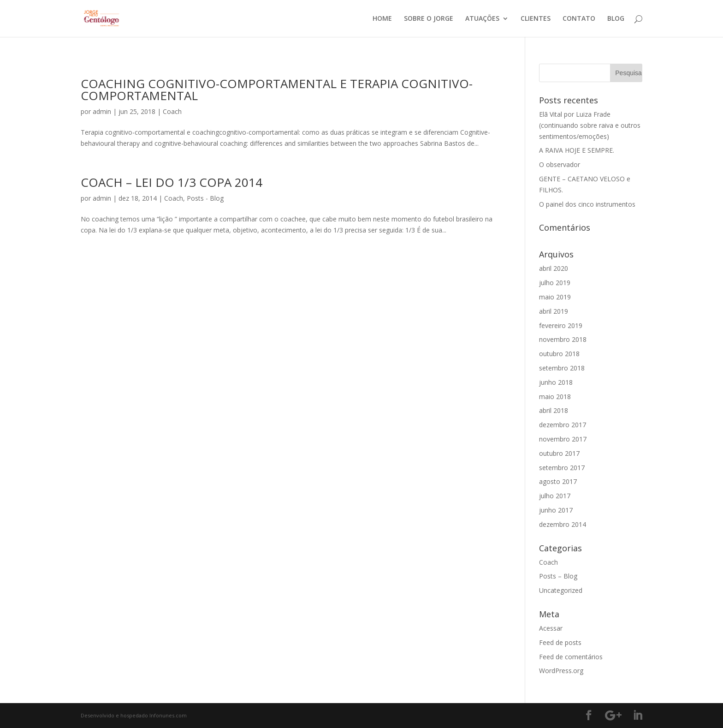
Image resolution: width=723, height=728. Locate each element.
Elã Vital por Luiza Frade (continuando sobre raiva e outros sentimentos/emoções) (590, 125)
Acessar (551, 628)
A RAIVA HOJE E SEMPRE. (577, 150)
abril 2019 (554, 311)
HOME (382, 19)
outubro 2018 (559, 354)
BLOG (616, 19)
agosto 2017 (558, 481)
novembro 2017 (563, 439)
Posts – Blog (558, 576)
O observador (560, 164)
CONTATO (579, 19)
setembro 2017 (562, 468)
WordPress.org (561, 671)
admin (102, 111)
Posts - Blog (205, 198)
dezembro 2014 (563, 524)
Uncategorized (561, 590)
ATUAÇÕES (482, 19)
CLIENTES (536, 19)
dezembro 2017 (563, 425)
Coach (172, 111)
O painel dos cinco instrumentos (587, 204)
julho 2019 (555, 283)
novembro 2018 (563, 339)
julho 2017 (555, 496)
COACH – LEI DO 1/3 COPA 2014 (172, 182)
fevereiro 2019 (561, 325)
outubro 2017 (559, 453)
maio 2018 (555, 397)
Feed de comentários (571, 657)
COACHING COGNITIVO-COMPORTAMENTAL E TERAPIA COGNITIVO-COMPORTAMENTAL (277, 90)
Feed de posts (560, 642)
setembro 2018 (562, 368)
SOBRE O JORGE (429, 19)
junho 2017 (556, 510)
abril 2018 (554, 410)
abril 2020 (554, 268)
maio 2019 (555, 297)
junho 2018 (556, 382)
